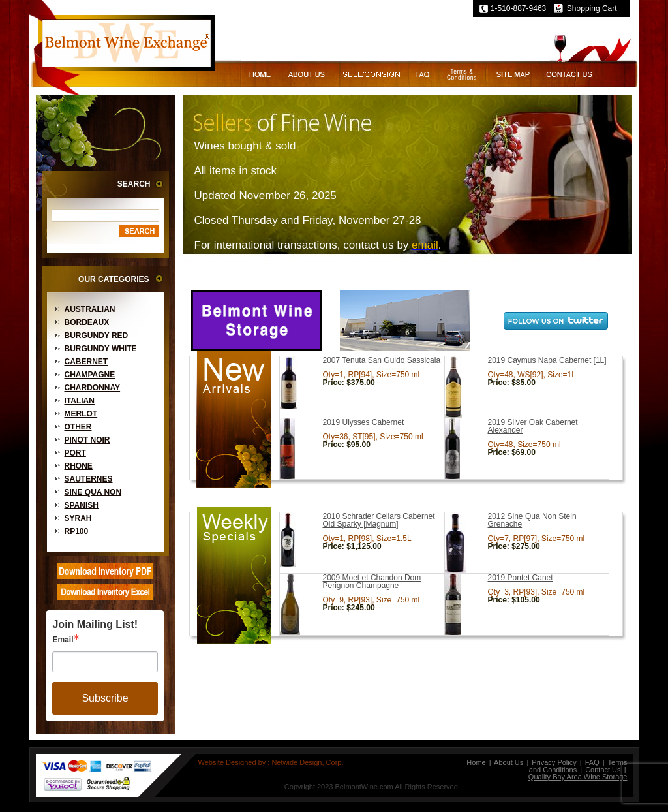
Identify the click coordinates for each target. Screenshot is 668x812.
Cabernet (86, 362)
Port (75, 453)
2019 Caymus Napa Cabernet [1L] (547, 360)
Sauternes (89, 479)
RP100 (77, 531)
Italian (80, 401)
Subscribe (105, 698)
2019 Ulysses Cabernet (364, 422)
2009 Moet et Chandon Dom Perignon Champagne (372, 582)
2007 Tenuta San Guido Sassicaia (382, 360)
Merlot (81, 414)
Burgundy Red (97, 336)
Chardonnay (93, 388)
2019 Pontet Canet (521, 578)
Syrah (78, 518)
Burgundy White (101, 349)
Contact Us (603, 770)
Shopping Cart (592, 8)
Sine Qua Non (93, 492)
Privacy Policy (554, 762)
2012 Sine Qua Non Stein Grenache (532, 520)
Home (476, 762)
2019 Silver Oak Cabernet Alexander (533, 426)
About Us (509, 762)
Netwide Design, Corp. (307, 762)
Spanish (82, 505)
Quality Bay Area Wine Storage (578, 777)
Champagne (90, 375)
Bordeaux (87, 322)
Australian (90, 309)
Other (78, 427)
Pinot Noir (87, 440)
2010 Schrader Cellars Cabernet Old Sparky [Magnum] (379, 520)
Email (63, 640)
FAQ (592, 762)
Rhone (79, 466)
